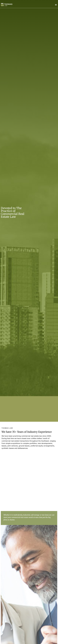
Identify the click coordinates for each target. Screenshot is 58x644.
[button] (56, 5)
